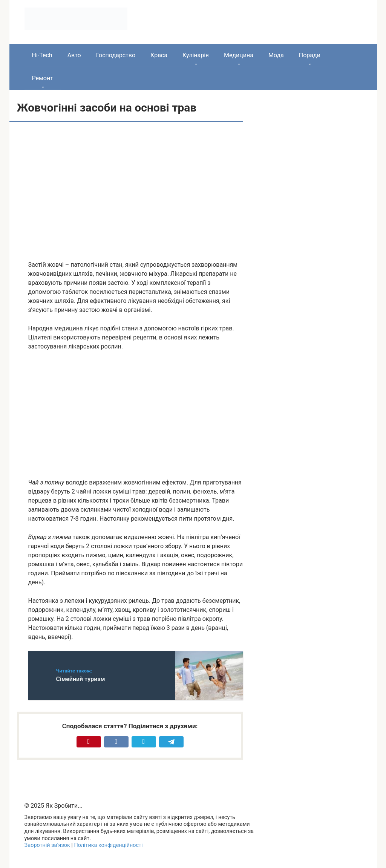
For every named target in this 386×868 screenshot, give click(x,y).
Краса (159, 55)
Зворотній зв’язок (47, 845)
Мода (276, 55)
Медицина (239, 55)
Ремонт (43, 78)
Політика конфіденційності (108, 845)
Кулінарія (196, 55)
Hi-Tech (42, 55)
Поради (310, 55)
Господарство (116, 55)
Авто (74, 55)
